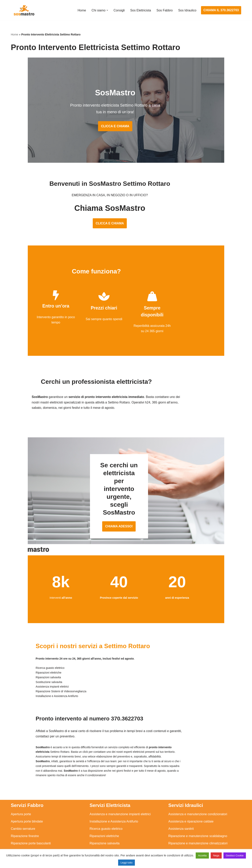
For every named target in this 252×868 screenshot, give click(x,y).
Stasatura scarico (181, 838)
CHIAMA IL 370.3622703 (221, 10)
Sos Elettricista (140, 10)
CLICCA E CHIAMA (126, 127)
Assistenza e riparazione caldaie (191, 801)
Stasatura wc (177, 845)
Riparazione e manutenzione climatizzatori (198, 823)
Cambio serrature (23, 809)
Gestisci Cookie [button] (235, 855)
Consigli (119, 10)
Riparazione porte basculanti (31, 823)
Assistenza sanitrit (181, 809)
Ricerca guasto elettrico (106, 809)
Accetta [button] (202, 855)
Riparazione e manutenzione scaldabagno (198, 816)
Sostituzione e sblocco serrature (33, 845)
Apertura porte (21, 794)
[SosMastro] (24, 10)
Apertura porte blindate (27, 801)
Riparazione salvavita (105, 823)
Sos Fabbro (164, 10)
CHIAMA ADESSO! (126, 511)
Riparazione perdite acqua (187, 830)
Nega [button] (216, 855)
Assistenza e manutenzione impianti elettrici (120, 794)
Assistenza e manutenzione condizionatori (198, 794)
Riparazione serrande (26, 830)
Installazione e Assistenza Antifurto (114, 801)
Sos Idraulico (187, 10)
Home (82, 10)
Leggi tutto (126, 863)
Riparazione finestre (25, 816)
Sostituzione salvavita (105, 838)
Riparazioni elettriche (104, 816)
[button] (107, 10)
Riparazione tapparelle (27, 838)
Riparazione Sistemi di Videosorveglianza (119, 830)
